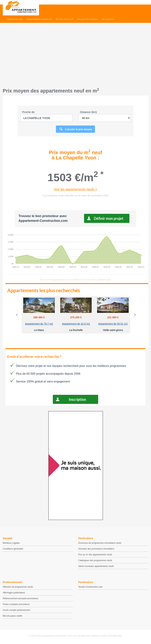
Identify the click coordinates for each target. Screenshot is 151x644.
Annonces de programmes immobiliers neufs (100, 543)
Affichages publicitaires (14, 593)
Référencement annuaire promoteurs (21, 598)
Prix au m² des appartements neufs (95, 555)
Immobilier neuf (15, 19)
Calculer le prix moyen (79, 129)
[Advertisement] (75, 57)
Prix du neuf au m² (65, 19)
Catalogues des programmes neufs (95, 560)
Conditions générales (13, 549)
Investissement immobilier (39, 19)
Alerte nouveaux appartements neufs (96, 566)
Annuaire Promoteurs (88, 19)
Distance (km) (88, 112)
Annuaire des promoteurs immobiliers (96, 549)
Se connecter (108, 19)
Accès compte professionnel (16, 610)
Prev (17, 315)
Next (135, 315)
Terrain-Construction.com (90, 587)
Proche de (28, 112)
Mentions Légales (11, 543)
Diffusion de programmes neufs (18, 587)
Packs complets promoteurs (16, 604)
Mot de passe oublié (12, 616)
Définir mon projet (109, 218)
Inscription (77, 399)
